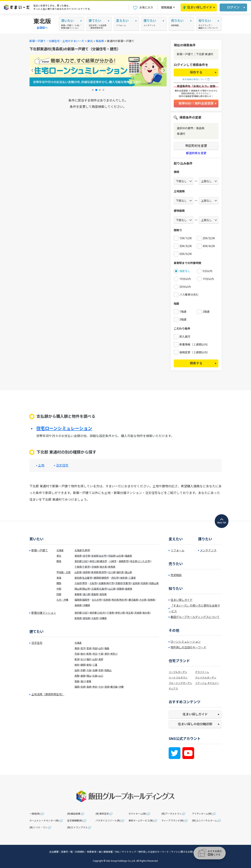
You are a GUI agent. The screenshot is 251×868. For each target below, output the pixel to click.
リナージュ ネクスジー (207, 683)
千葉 (101, 654)
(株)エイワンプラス (77, 828)
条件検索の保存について (195, 79)
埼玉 (95, 654)
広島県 (95, 589)
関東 (59, 561)
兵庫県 (102, 583)
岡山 (89, 676)
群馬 (89, 654)
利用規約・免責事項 (86, 852)
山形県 (120, 556)
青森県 (100, 41)
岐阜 (77, 665)
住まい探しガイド (197, 7)
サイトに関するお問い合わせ (186, 852)
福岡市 (86, 600)
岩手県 (86, 556)
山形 (101, 648)
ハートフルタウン (178, 678)
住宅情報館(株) (75, 821)
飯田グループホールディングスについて (195, 617)
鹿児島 (114, 687)
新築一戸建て (40, 550)
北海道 (60, 550)
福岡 (77, 687)
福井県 (120, 572)
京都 (83, 670)
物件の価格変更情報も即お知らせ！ (196, 96)
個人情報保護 (106, 852)
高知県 (103, 594)
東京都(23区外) (98, 613)
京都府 (119, 583)
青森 (77, 648)
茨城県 (95, 567)
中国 (59, 589)
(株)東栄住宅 (102, 814)
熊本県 (115, 600)
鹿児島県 (133, 600)
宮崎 (107, 687)
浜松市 (115, 578)
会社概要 (54, 852)
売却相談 (176, 575)
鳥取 (77, 676)
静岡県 (97, 578)
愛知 (89, 665)
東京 (107, 654)
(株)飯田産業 (74, 814)
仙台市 (103, 556)
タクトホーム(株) (137, 814)
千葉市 (86, 567)
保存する (196, 72)
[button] (32, 70)
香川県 (86, 594)
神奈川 (114, 654)
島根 (83, 676)
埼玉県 (134, 561)
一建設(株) (35, 814)
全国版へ (42, 28)
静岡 (83, 665)
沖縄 (121, 687)
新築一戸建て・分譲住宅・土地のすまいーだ (57, 41)
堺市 (85, 583)
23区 (85, 561)
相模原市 (123, 561)
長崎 (89, 687)
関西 (59, 583)
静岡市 (105, 578)
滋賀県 (136, 583)
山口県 (112, 589)
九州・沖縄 (62, 600)
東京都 (78, 561)
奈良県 (144, 583)
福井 (89, 659)
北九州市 (96, 600)
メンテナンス (208, 550)
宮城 (89, 648)
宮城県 (95, 556)
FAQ (117, 852)
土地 (41, 466)
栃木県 (103, 567)
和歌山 (108, 670)
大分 (101, 687)
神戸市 (110, 583)
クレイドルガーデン (206, 678)
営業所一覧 (67, 852)
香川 (83, 681)
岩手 (83, 648)
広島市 (103, 589)
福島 (107, 648)
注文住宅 (62, 466)
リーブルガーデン (178, 672)
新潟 (77, 659)
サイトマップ (129, 852)
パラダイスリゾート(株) (108, 821)
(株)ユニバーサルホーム (205, 821)
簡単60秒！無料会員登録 (196, 103)
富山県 (128, 572)
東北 (90, 41)
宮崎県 (151, 600)
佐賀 (83, 687)
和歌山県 (154, 583)
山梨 (95, 659)
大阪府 (78, 583)
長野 (101, 659)
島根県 (129, 589)
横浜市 (103, 561)
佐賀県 (107, 600)
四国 (59, 594)
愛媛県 (78, 594)
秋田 (95, 648)
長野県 (86, 572)
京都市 (127, 583)
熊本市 (123, 600)
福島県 (128, 556)
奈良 (101, 670)
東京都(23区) (81, 613)
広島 (95, 676)
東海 (59, 578)
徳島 (77, 681)
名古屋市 (87, 578)
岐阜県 (124, 578)
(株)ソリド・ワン (38, 828)
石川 (83, 659)
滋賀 (77, 670)
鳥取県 (120, 589)
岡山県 (78, 589)
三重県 (132, 578)
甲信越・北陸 (64, 572)
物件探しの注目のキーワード (188, 647)
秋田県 (112, 556)
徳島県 (95, 594)
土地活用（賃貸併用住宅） (48, 694)
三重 (95, 665)
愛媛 (89, 681)
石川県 (112, 572)
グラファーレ (202, 672)
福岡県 (78, 600)
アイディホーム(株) (202, 814)
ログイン (233, 7)
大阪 (89, 670)
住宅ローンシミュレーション (64, 429)
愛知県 (78, 578)
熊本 (95, 687)
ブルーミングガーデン (180, 683)
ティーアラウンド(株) (173, 821)
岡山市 (86, 589)
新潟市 (103, 572)
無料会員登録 (181, 91)
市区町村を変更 (196, 146)
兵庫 (95, 670)
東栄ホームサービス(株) (141, 821)
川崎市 (113, 561)
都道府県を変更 (196, 153)
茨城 (77, 654)
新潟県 (95, 572)
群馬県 (112, 567)
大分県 (143, 600)
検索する (196, 363)
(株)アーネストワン (171, 814)
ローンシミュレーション (186, 642)
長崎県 (78, 605)
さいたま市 (144, 561)
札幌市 (86, 550)
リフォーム (177, 550)
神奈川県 (94, 561)
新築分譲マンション (44, 613)
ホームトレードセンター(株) (44, 821)
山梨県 (78, 572)
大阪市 (93, 583)
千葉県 (78, 567)
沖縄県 (86, 605)
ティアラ (173, 689)
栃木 (83, 654)
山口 (101, 676)
